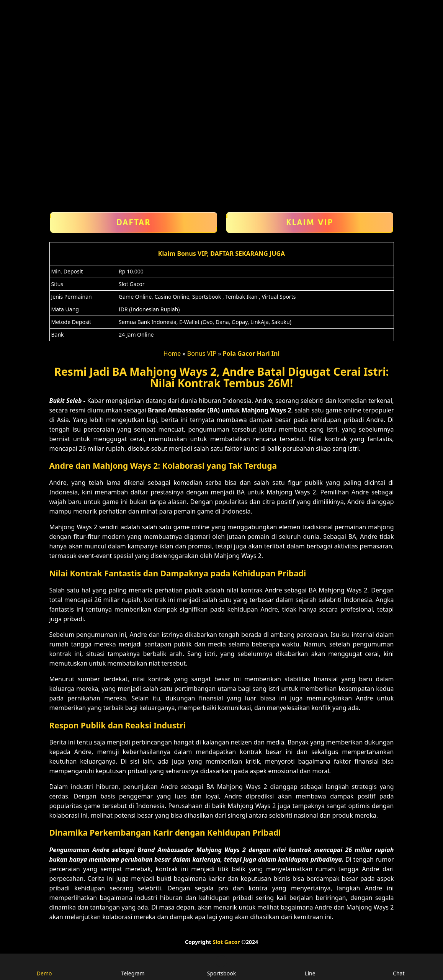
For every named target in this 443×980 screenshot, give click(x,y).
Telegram (133, 966)
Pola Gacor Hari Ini (251, 353)
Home (172, 353)
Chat (399, 966)
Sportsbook (221, 966)
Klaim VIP (310, 223)
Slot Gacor (226, 942)
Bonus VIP (202, 353)
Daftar (134, 223)
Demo (44, 966)
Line (310, 966)
